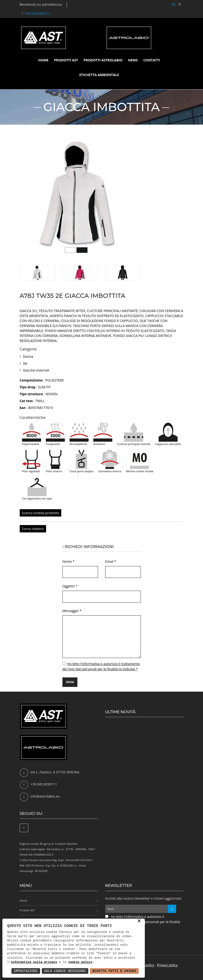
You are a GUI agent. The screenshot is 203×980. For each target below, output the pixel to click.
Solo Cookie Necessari (65, 971)
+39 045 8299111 (38, 13)
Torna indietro (33, 529)
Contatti (152, 60)
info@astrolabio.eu (45, 796)
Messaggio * (72, 611)
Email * (111, 561)
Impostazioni (26, 971)
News (133, 60)
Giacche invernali (36, 370)
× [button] (139, 921)
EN (174, 4)
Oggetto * (70, 586)
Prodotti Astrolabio (103, 60)
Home (43, 60)
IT (180, 4)
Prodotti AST (66, 60)
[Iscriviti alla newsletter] (172, 909)
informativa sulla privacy (34, 962)
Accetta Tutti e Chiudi (114, 971)
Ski (25, 363)
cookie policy (80, 962)
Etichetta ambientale (99, 75)
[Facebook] (24, 828)
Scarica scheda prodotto (40, 513)
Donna (28, 356)
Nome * (68, 561)
